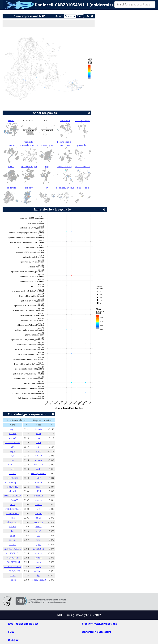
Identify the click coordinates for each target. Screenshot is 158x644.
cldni (38, 434)
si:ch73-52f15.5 (13, 553)
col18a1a (38, 522)
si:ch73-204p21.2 (13, 482)
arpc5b (39, 553)
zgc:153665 (13, 478)
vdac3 (39, 531)
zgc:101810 (38, 549)
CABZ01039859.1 (13, 509)
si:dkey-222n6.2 (13, 522)
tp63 (38, 540)
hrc (13, 531)
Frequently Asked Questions (99, 624)
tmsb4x (38, 429)
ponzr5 (13, 438)
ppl (13, 460)
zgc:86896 (39, 496)
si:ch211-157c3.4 (13, 442)
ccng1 (39, 567)
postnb (38, 500)
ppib (39, 562)
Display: (59, 16)
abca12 (13, 491)
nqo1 (13, 536)
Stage (80, 16)
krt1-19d (13, 434)
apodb (13, 580)
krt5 (38, 509)
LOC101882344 (13, 562)
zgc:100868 (13, 500)
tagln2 (39, 544)
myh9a (38, 558)
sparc (38, 438)
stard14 (13, 527)
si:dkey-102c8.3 (39, 580)
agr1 (13, 447)
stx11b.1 (13, 540)
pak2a (38, 518)
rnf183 (13, 575)
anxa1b (13, 544)
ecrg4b (38, 460)
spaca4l (39, 482)
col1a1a (39, 504)
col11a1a (38, 465)
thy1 (38, 575)
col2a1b (38, 491)
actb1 (39, 478)
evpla (13, 451)
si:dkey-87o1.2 (13, 513)
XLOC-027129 (13, 558)
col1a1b (38, 513)
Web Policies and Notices (23, 624)
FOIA (11, 632)
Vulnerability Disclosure (97, 632)
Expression (70, 16)
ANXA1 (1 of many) (13, 496)
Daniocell (44, 5)
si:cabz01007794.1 (13, 567)
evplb (13, 429)
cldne (13, 504)
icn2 (13, 518)
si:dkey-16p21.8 (38, 473)
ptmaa (39, 487)
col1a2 (38, 456)
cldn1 (38, 442)
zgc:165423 (13, 487)
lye (13, 456)
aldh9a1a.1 (39, 571)
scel (13, 469)
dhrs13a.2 (13, 465)
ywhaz (39, 527)
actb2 (39, 451)
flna (39, 536)
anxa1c (13, 473)
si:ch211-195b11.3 (13, 549)
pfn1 (38, 447)
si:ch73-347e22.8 (13, 571)
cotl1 (38, 469)
